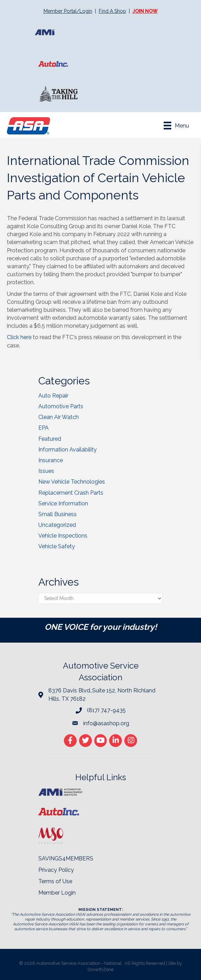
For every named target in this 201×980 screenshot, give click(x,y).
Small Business (58, 514)
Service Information (63, 503)
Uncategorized (57, 525)
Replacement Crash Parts (71, 493)
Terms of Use (55, 881)
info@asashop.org (106, 723)
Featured (50, 439)
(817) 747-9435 (106, 710)
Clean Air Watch (59, 417)
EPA (44, 428)
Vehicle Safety (57, 546)
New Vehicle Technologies (72, 482)
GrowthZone (101, 969)
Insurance (51, 460)
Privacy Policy (56, 870)
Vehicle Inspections (63, 536)
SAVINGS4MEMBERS (66, 858)
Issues (46, 471)
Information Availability (68, 450)
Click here (19, 337)
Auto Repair (53, 396)
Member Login (57, 893)
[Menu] (176, 125)
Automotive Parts (61, 406)
